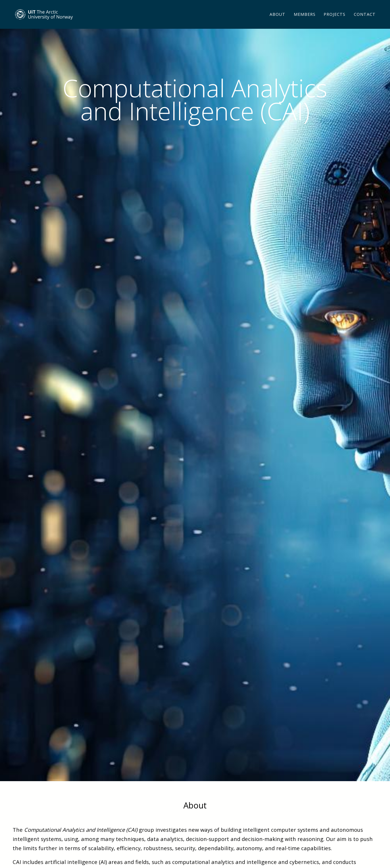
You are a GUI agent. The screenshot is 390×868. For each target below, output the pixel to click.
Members (305, 21)
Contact (365, 21)
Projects (335, 21)
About (277, 21)
